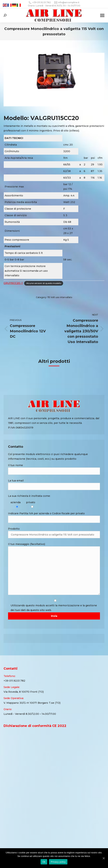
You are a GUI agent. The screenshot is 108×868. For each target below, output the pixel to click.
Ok (44, 862)
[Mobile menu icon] (102, 15)
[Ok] (104, 858)
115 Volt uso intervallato (60, 297)
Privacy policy (58, 862)
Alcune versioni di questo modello (44, 283)
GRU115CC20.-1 (13, 283)
